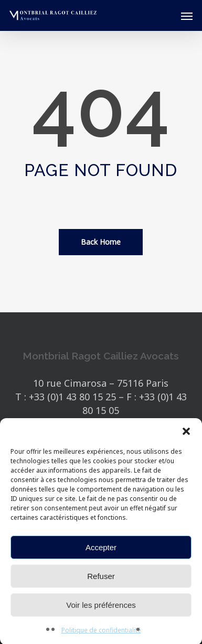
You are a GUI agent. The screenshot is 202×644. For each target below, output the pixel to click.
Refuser (101, 579)
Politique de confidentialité (101, 633)
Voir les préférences (101, 608)
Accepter (101, 550)
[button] (186, 434)
